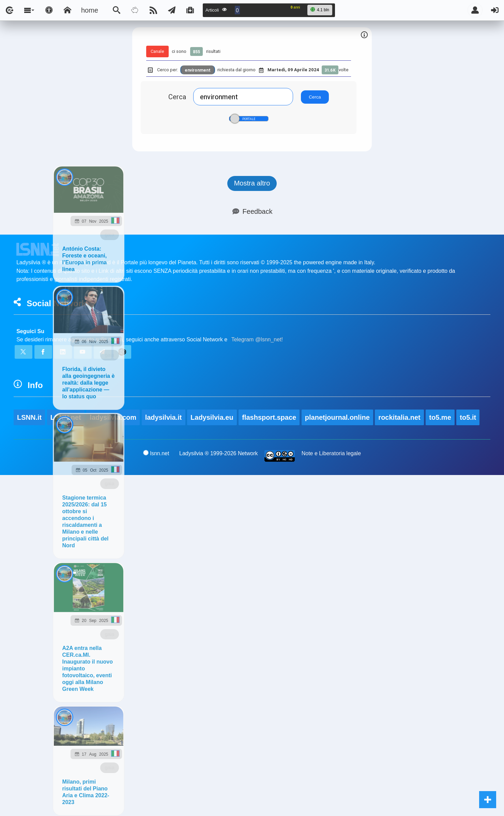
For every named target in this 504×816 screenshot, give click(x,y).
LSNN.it (29, 417)
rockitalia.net (399, 417)
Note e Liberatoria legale (331, 453)
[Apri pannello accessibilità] (49, 10)
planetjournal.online (337, 417)
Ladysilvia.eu (212, 417)
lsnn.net (156, 453)
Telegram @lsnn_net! (257, 339)
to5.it (468, 417)
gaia (109, 234)
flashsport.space (269, 417)
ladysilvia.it (164, 417)
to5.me (440, 417)
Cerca (177, 97)
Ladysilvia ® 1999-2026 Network (219, 453)
